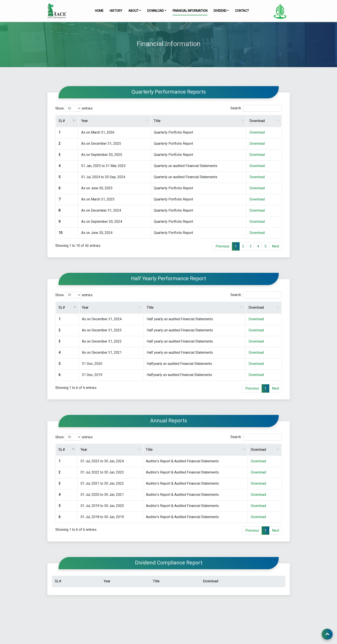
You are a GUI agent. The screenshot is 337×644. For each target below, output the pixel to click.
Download (156, 11)
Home (99, 11)
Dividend (220, 11)
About (134, 11)
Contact (242, 11)
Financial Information (190, 11)
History (116, 11)
